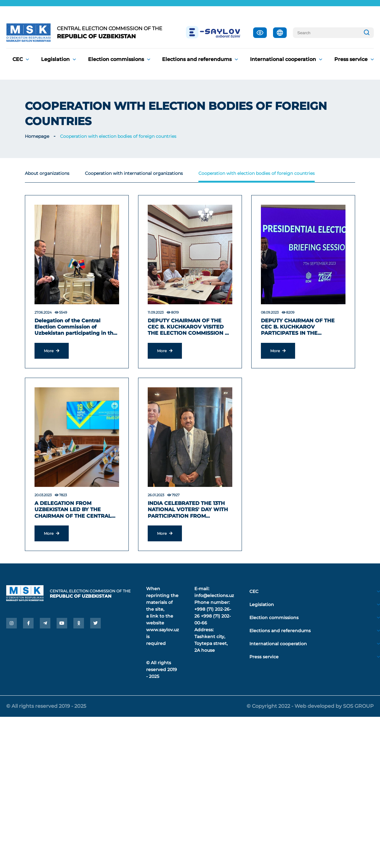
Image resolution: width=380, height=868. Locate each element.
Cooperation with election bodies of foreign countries (118, 136)
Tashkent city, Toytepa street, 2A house (211, 643)
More (52, 351)
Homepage (37, 136)
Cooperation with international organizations (134, 173)
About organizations (47, 173)
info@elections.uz (214, 595)
